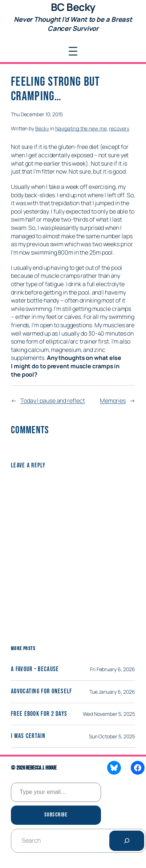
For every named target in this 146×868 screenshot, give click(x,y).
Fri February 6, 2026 (113, 669)
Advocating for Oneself (42, 691)
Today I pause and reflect (53, 401)
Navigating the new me (81, 128)
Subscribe (56, 815)
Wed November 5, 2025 (109, 714)
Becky (42, 128)
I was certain (28, 736)
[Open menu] (73, 51)
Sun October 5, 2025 (112, 736)
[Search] (127, 841)
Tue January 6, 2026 (112, 692)
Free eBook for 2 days (39, 714)
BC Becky (73, 7)
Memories (113, 401)
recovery (119, 128)
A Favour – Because (35, 669)
